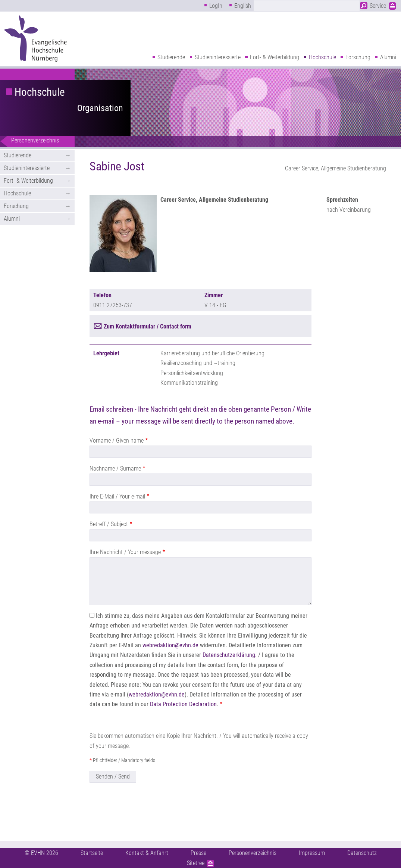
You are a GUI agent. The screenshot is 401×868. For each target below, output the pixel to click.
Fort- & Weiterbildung (275, 57)
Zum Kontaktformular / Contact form (148, 326)
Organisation (100, 108)
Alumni (388, 57)
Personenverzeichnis (35, 140)
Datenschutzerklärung (229, 655)
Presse (198, 853)
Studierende (171, 57)
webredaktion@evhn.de (170, 645)
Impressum (312, 853)
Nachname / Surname (115, 468)
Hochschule (322, 57)
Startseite (92, 853)
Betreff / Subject (109, 524)
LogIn (216, 6)
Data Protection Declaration (183, 704)
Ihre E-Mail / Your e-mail (117, 496)
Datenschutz (362, 853)
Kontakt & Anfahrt (147, 853)
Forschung (358, 57)
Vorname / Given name (117, 441)
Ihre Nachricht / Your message (125, 552)
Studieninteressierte (218, 57)
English (243, 6)
